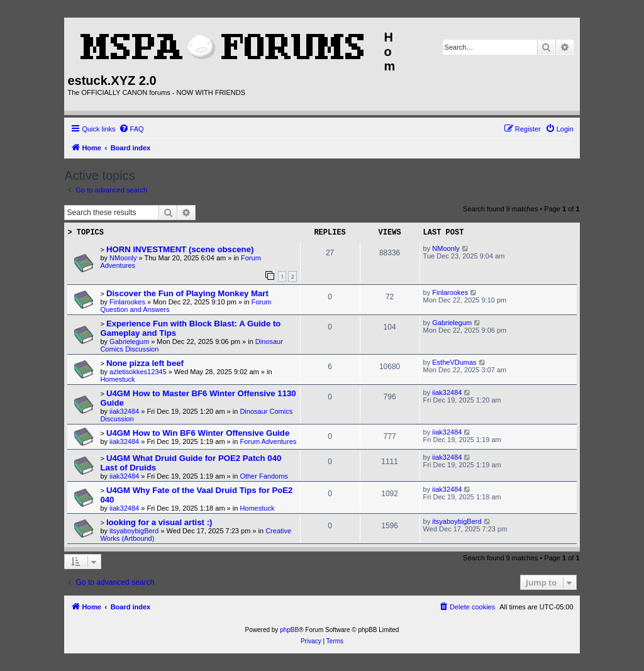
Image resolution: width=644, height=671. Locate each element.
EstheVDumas (454, 362)
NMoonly (123, 258)
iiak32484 (124, 411)
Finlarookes (127, 302)
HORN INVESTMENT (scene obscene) (180, 249)
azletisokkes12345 (138, 372)
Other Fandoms (264, 476)
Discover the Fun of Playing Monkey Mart (187, 293)
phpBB (289, 630)
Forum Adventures (268, 441)
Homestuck (117, 379)
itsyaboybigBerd (134, 531)
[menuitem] (131, 129)
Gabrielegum (129, 341)
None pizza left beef (145, 363)
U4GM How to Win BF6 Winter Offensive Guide (198, 433)
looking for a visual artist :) (159, 522)
